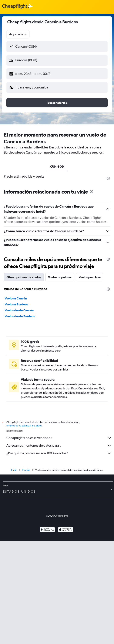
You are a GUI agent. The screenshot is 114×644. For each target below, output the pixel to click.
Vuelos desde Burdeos (20, 418)
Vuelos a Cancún (16, 400)
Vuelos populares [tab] (60, 379)
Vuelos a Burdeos (16, 406)
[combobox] (18, 34)
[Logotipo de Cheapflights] (16, 6)
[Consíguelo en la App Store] (66, 633)
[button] (57, 47)
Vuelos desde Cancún (19, 412)
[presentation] (108, 178)
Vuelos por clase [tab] (90, 379)
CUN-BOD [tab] (57, 167)
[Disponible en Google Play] (47, 633)
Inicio (14, 573)
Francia (26, 573)
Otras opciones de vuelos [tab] (24, 379)
